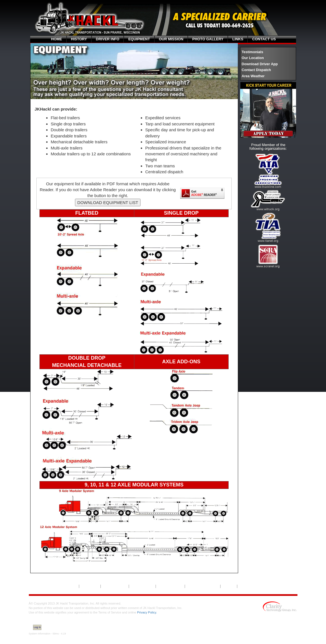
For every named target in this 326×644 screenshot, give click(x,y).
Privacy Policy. (147, 612)
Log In (37, 627)
